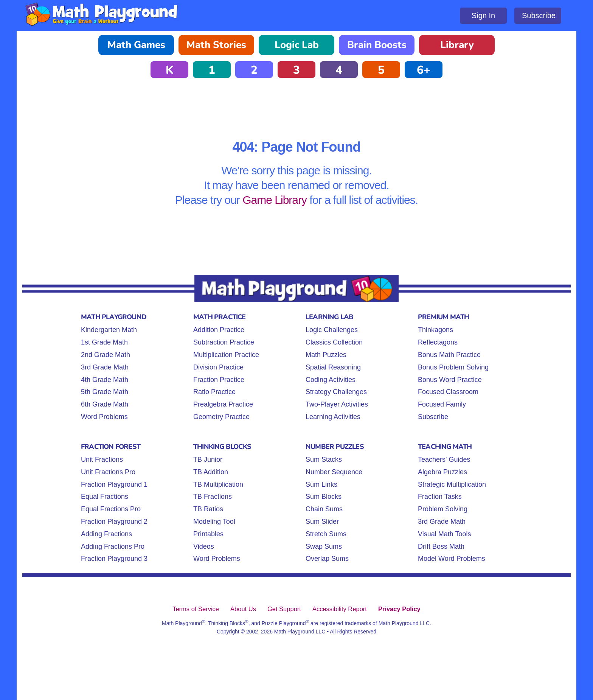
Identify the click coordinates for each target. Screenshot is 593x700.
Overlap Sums (327, 559)
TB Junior (208, 459)
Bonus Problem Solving (453, 367)
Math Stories (216, 45)
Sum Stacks (324, 459)
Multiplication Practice (226, 355)
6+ (424, 70)
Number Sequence (334, 472)
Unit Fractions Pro (108, 472)
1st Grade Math (104, 342)
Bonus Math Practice (449, 355)
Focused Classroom (448, 392)
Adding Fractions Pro (113, 546)
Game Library (275, 200)
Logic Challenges (332, 330)
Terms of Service (196, 609)
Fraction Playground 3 (114, 559)
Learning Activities (333, 417)
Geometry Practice (221, 417)
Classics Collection (334, 342)
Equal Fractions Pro (111, 509)
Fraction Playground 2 (114, 522)
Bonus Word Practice (450, 380)
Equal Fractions (105, 497)
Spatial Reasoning (333, 367)
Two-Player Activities (337, 404)
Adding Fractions (106, 534)
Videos (204, 546)
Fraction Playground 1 (114, 484)
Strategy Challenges (336, 392)
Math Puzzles (326, 355)
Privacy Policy (399, 609)
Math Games (136, 45)
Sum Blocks (324, 497)
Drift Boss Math (441, 546)
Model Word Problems (452, 559)
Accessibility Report (340, 609)
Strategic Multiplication (452, 484)
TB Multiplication (218, 484)
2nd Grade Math (106, 355)
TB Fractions (213, 497)
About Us (243, 609)
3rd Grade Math (105, 367)
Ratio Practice (214, 392)
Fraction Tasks (440, 497)
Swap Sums (324, 546)
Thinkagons (435, 330)
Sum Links (321, 484)
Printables (208, 534)
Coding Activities (331, 380)
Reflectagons (438, 342)
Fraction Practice (219, 380)
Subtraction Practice (224, 342)
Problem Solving (443, 509)
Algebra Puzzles (442, 472)
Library (457, 45)
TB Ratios (208, 509)
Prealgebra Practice (223, 404)
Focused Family (442, 404)
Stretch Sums (326, 534)
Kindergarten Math (109, 330)
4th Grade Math (105, 380)
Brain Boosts (377, 45)
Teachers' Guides (444, 459)
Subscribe (539, 16)
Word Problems (104, 417)
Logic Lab (297, 45)
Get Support (284, 609)
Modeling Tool (214, 522)
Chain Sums (324, 509)
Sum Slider (322, 522)
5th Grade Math (105, 392)
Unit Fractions (102, 459)
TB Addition (211, 472)
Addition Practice (219, 330)
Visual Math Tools (444, 534)
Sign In (483, 16)
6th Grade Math (105, 404)
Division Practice (218, 367)
